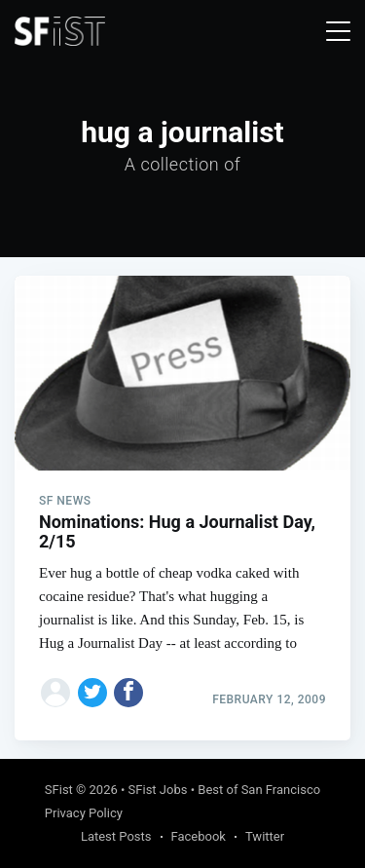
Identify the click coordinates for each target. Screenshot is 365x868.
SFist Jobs (158, 790)
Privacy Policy (84, 813)
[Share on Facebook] (128, 693)
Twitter (265, 836)
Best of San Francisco (259, 790)
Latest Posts (116, 836)
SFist (59, 790)
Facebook (199, 836)
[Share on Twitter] (92, 693)
